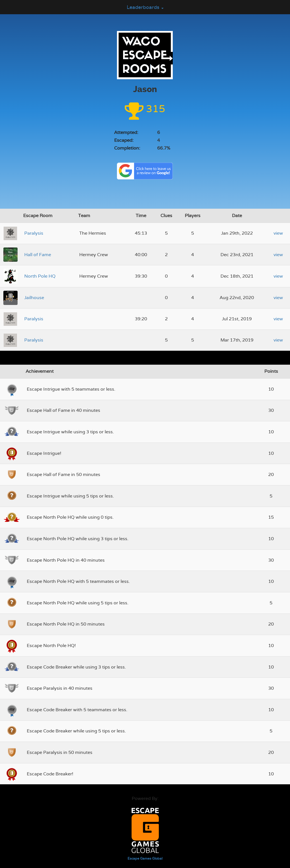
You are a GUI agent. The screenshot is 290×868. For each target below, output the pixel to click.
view (278, 233)
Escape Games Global (145, 859)
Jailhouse (34, 298)
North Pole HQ (40, 276)
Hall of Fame (38, 255)
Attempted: (126, 132)
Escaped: (124, 140)
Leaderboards (145, 7)
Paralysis (34, 233)
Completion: (127, 148)
